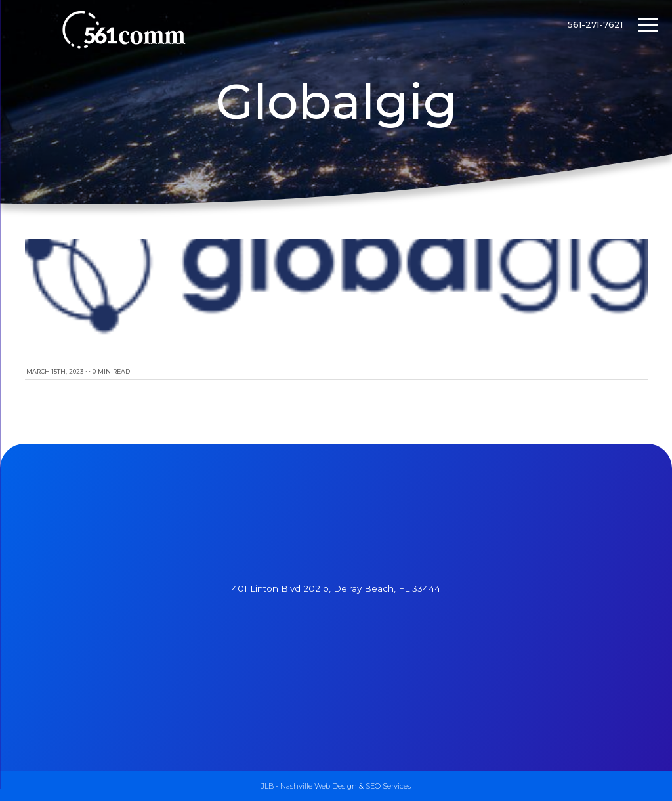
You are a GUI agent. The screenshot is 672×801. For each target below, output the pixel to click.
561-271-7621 (595, 24)
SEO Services (388, 786)
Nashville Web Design (319, 786)
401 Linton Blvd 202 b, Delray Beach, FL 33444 (336, 588)
